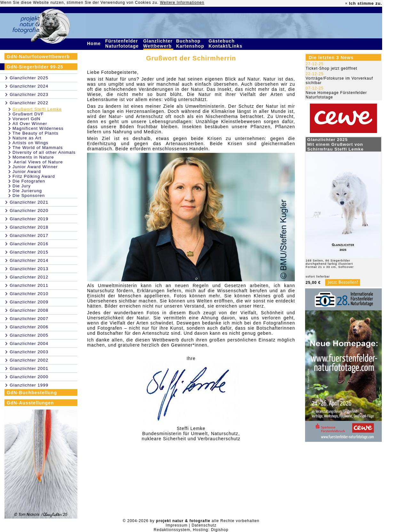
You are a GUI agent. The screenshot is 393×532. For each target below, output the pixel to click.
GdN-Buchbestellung (32, 393)
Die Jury (22, 186)
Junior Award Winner (35, 167)
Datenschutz (204, 525)
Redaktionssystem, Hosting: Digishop (191, 530)
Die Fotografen (29, 181)
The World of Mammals (38, 148)
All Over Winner (30, 124)
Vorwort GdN (26, 119)
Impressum (177, 525)
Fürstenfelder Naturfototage (123, 43)
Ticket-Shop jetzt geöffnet (331, 68)
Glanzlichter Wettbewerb (158, 43)
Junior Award (27, 172)
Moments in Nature (33, 157)
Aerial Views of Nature (38, 162)
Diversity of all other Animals (44, 152)
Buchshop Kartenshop (191, 43)
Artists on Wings (30, 143)
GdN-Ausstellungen (30, 403)
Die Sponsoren (29, 196)
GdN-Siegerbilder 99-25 (35, 67)
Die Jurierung (27, 191)
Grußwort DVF (28, 114)
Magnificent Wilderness (38, 128)
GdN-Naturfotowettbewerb (38, 57)
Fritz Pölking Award (34, 176)
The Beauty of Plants (35, 133)
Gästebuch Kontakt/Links (226, 43)
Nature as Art (27, 138)
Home (95, 43)
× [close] (346, 4)
